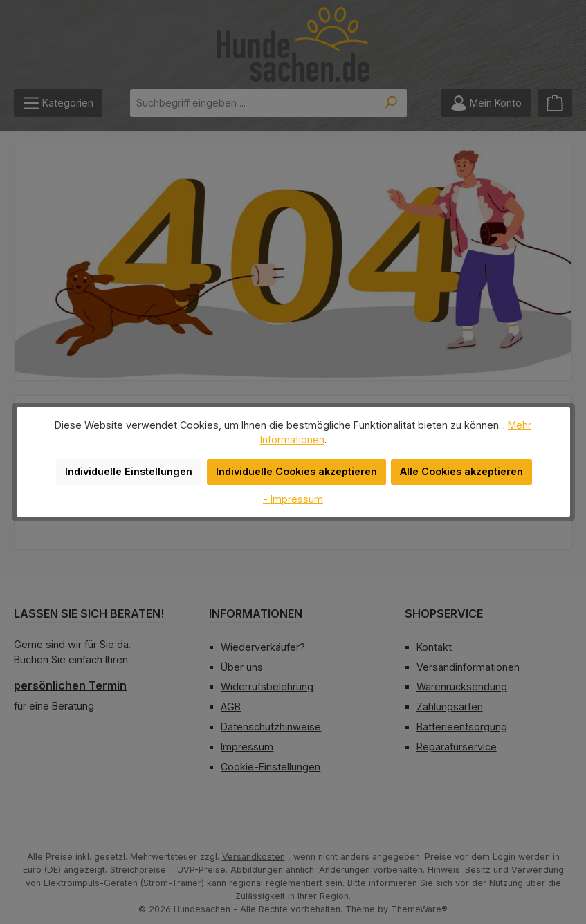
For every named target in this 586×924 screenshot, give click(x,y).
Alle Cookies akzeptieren (456, 464)
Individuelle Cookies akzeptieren (297, 464)
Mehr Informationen (505, 432)
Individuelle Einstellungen (136, 464)
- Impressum (293, 491)
